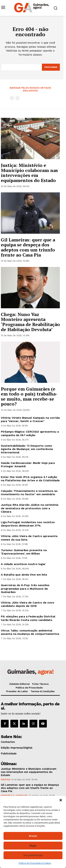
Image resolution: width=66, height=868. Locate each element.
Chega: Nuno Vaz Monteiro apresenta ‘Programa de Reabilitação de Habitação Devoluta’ (30, 322)
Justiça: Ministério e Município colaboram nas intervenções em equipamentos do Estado (29, 173)
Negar (33, 846)
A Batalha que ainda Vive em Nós (24, 575)
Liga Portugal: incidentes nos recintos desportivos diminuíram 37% (28, 524)
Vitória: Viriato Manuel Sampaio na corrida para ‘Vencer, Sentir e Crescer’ (30, 419)
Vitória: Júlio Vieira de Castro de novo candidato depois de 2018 (28, 604)
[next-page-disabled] (18, 98)
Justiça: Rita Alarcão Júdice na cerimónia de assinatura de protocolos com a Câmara (30, 508)
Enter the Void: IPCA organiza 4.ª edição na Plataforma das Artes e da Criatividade (30, 479)
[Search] (51, 67)
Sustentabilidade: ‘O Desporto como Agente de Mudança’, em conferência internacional (27, 449)
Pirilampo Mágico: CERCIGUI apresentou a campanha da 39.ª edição (30, 433)
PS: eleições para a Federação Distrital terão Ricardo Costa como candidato (28, 618)
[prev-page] (12, 98)
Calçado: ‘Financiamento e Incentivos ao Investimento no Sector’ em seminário (29, 493)
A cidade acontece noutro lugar (23, 564)
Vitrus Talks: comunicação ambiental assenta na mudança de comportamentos (30, 632)
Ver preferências (33, 855)
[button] (61, 800)
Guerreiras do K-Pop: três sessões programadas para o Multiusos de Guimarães (25, 588)
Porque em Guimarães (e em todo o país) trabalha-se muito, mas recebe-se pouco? (29, 396)
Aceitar (33, 836)
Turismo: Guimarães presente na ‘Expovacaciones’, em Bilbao (24, 552)
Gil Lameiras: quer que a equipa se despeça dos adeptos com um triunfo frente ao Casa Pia (28, 247)
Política (6, 780)
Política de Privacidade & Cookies (35, 863)
